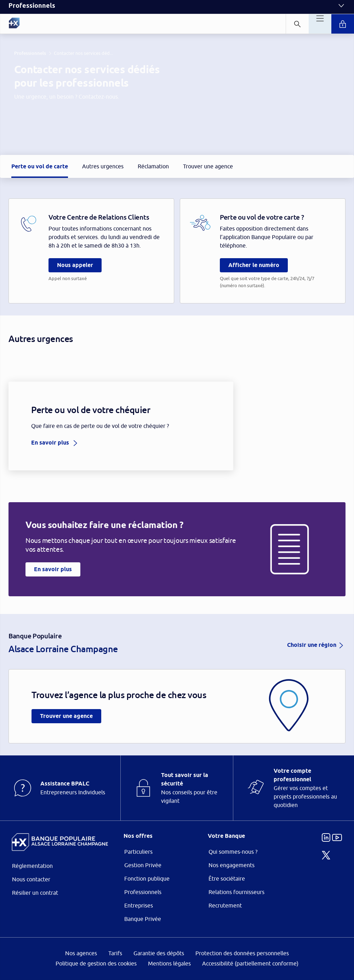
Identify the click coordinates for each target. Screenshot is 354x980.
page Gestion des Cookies (142, 550)
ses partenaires (181, 431)
